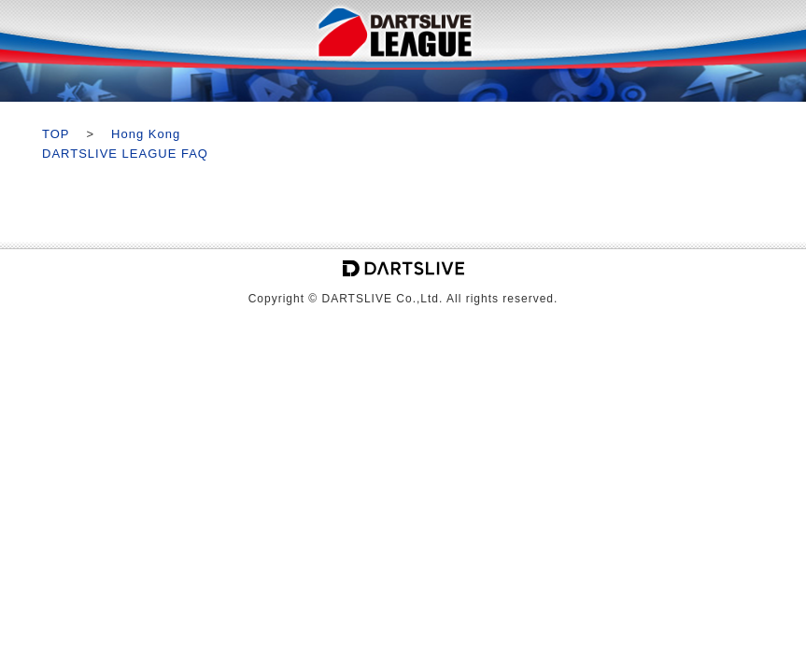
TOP (56, 134)
